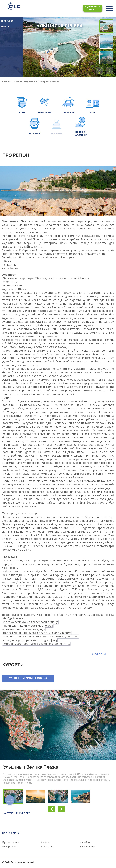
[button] (110, 71)
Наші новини (87, 847)
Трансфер (68, 106)
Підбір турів (9, 847)
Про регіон (8, 21)
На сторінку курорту (16, 813)
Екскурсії (35, 127)
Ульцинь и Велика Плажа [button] (28, 678)
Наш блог (85, 842)
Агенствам (47, 847)
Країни (45, 842)
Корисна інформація (80, 127)
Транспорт (44, 106)
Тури (22, 106)
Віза (93, 106)
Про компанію (11, 842)
